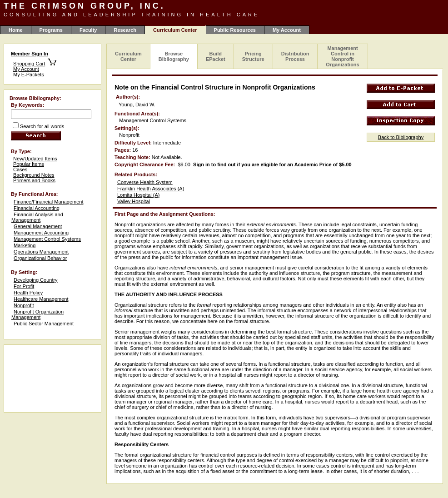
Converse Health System (145, 182)
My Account (287, 30)
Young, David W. (137, 105)
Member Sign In (30, 54)
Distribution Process (295, 56)
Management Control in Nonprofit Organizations (342, 56)
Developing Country (36, 280)
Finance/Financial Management (48, 202)
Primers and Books (34, 180)
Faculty (88, 30)
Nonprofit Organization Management (37, 314)
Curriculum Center (128, 56)
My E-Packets (29, 75)
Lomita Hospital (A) (139, 195)
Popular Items (29, 164)
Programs (51, 30)
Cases (20, 169)
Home (16, 30)
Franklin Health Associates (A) (151, 189)
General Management (38, 226)
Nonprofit (24, 305)
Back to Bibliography (401, 137)
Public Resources (235, 30)
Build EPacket (216, 56)
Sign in (202, 164)
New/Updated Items (35, 159)
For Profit (24, 286)
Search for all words (42, 126)
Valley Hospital (134, 201)
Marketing (25, 245)
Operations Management (41, 252)
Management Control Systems (47, 239)
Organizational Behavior (40, 258)
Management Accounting (41, 233)
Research (125, 30)
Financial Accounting (37, 208)
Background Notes (34, 175)
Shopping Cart (29, 64)
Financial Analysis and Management (37, 217)
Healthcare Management (41, 299)
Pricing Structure (253, 56)
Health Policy (28, 293)
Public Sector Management (44, 324)
